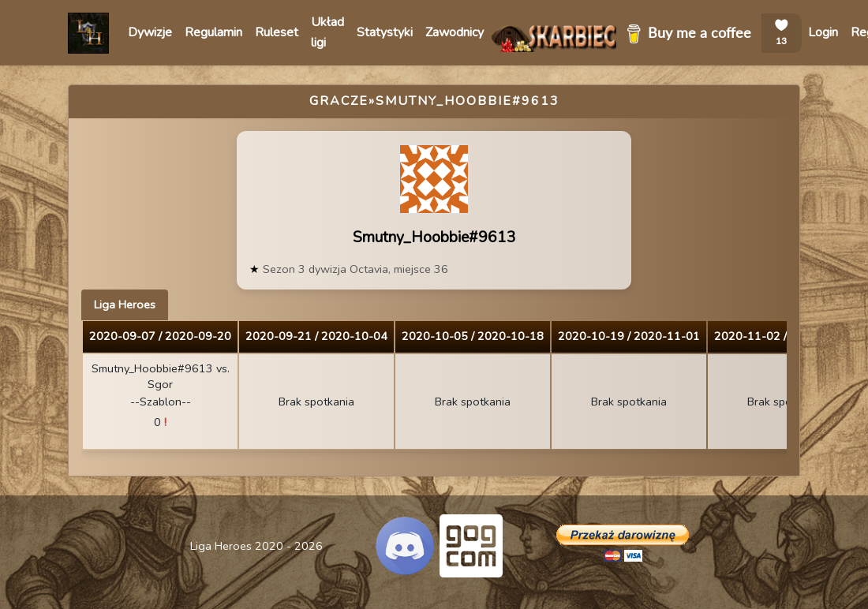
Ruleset (277, 32)
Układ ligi (327, 32)
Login (823, 32)
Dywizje (150, 32)
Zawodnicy (455, 32)
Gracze (339, 101)
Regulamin (213, 32)
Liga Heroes (125, 304)
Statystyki (385, 32)
